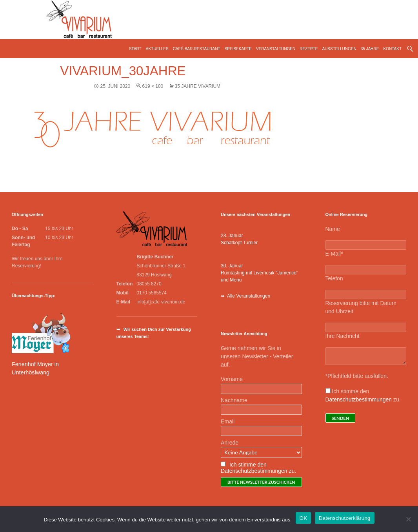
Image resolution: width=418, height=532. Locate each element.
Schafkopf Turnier (239, 243)
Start (135, 49)
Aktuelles (157, 49)
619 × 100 (153, 86)
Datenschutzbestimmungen (359, 399)
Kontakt (393, 49)
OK (303, 518)
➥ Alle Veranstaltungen (245, 296)
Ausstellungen (339, 49)
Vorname (232, 379)
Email (228, 421)
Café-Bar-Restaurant (197, 49)
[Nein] (408, 519)
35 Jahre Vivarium (198, 86)
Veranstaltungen (276, 49)
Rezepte (309, 49)
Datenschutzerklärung (344, 518)
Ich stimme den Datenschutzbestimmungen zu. (258, 468)
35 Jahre (370, 49)
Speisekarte (238, 49)
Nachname (234, 400)
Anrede (230, 443)
